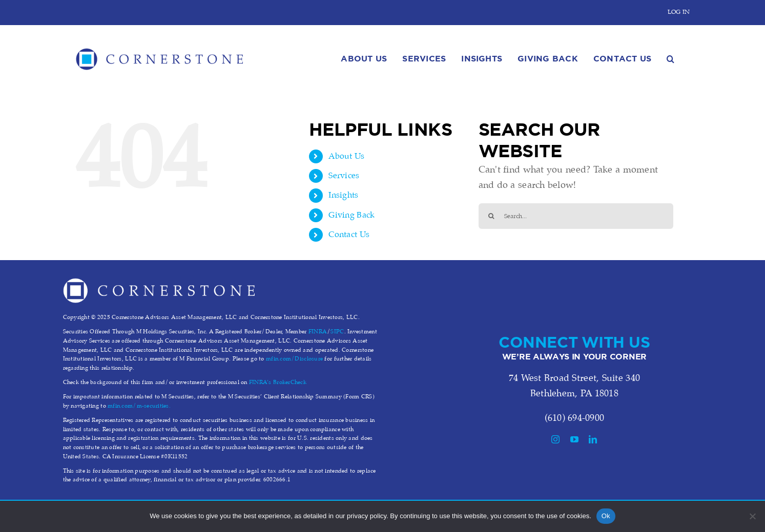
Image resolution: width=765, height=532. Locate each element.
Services (344, 176)
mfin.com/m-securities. (139, 406)
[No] (752, 516)
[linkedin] (593, 439)
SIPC (337, 332)
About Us (346, 156)
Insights (343, 195)
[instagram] (555, 439)
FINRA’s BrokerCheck (278, 382)
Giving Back (352, 215)
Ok (606, 516)
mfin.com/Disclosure (294, 359)
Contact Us (349, 235)
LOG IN (679, 12)
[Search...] (576, 216)
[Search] (491, 216)
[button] (670, 57)
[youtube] (574, 439)
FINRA (318, 332)
